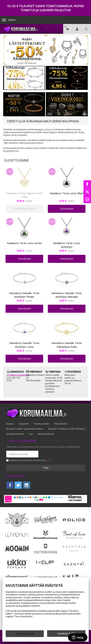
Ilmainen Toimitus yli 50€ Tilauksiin (67, 429)
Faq (31, 434)
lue (48, 460)
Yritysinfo (24, 424)
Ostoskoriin (67, 209)
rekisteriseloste (46, 434)
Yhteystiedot (60, 424)
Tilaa (46, 468)
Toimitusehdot (41, 424)
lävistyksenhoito (15, 434)
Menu (9, 20)
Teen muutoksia (25, 634)
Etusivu (10, 424)
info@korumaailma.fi (18, 375)
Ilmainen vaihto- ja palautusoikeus (25, 429)
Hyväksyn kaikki (66, 633)
